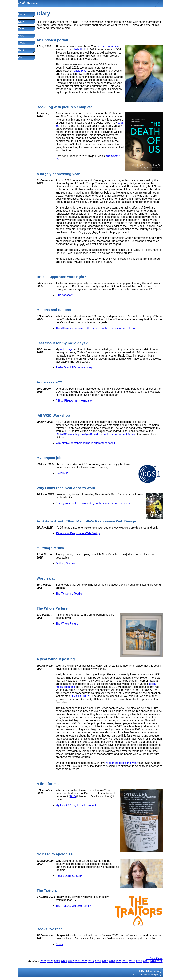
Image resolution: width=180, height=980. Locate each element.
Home (22, 14)
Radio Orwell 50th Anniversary (74, 367)
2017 (105, 961)
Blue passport (64, 295)
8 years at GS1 (65, 473)
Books (60, 944)
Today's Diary (154, 958)
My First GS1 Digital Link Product (76, 805)
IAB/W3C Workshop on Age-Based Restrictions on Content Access (96, 434)
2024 (57, 961)
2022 (71, 961)
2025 (50, 961)
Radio (22, 50)
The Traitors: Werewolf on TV (73, 906)
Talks (21, 29)
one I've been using (108, 46)
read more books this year (122, 763)
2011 (146, 961)
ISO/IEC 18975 (81, 696)
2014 (125, 961)
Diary (21, 22)
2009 (160, 961)
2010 (153, 961)
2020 (84, 961)
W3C (21, 36)
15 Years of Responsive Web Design (78, 533)
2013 (132, 961)
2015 (119, 961)
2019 (91, 961)
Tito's (73, 796)
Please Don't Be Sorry (69, 876)
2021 (77, 961)
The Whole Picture (67, 624)
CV (20, 58)
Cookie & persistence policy (147, 974)
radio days (66, 349)
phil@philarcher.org (149, 971)
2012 (139, 961)
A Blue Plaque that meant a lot (74, 401)
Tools (21, 43)
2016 (112, 961)
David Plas (80, 71)
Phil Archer (29, 4)
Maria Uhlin (79, 50)
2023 (64, 961)
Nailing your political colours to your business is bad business (93, 503)
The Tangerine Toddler (69, 594)
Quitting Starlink (65, 563)
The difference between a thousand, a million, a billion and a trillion (96, 328)
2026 (43, 961)
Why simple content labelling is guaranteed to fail (85, 443)
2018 (98, 961)
